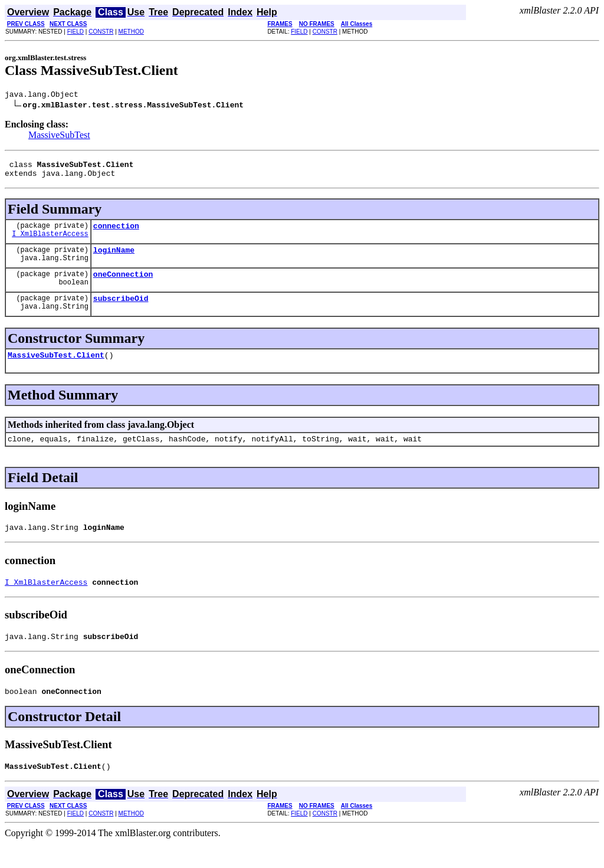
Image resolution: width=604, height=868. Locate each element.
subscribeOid (121, 310)
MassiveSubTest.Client (56, 369)
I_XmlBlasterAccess (50, 242)
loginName (114, 258)
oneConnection (123, 284)
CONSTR (101, 32)
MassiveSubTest (59, 137)
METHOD (131, 32)
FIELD (75, 32)
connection (116, 232)
